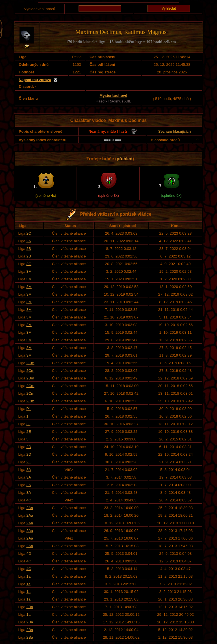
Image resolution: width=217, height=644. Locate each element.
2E (29, 432)
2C (29, 233)
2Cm (30, 363)
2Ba (30, 607)
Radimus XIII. (120, 101)
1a (28, 576)
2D (29, 447)
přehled (125, 159)
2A (29, 241)
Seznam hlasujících (175, 131)
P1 (29, 409)
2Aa (30, 508)
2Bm (30, 378)
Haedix (101, 101)
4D (29, 554)
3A (29, 470)
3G (29, 264)
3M (29, 271)
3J (28, 424)
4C (29, 500)
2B (29, 249)
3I (28, 439)
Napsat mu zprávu (35, 80)
